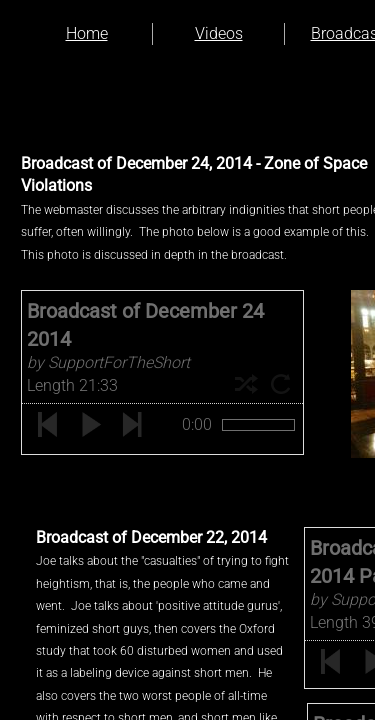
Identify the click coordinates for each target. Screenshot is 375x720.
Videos (219, 33)
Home (87, 33)
